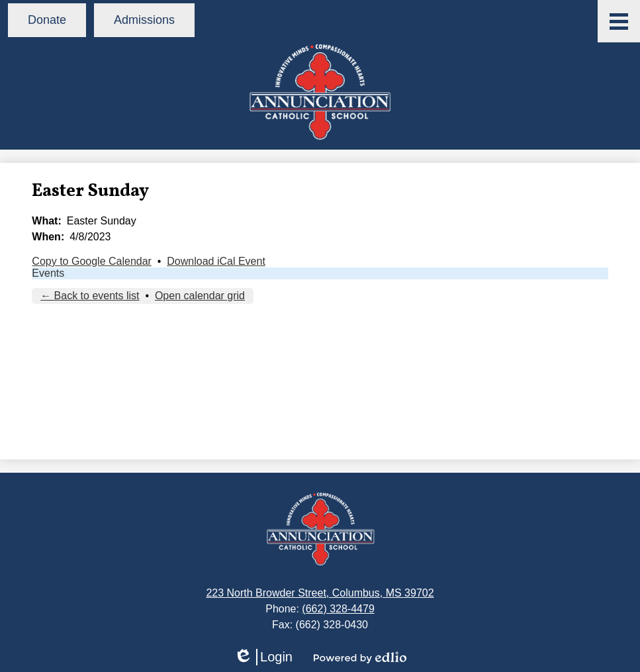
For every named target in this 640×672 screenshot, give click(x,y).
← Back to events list (90, 296)
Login (263, 657)
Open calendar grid (200, 296)
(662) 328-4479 (338, 609)
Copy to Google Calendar (92, 261)
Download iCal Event (216, 261)
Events (48, 273)
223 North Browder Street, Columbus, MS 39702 (320, 593)
